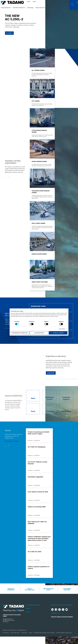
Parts (28, 616)
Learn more (51, 380)
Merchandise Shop (48, 597)
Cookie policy (24, 640)
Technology (30, 8)
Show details (62, 329)
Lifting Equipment (6, 8)
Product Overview (11, 597)
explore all (10, 336)
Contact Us (55, 620)
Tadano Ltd (14, 638)
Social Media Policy (15, 640)
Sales (28, 619)
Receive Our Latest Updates (62, 612)
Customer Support (67, 597)
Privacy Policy (6, 640)
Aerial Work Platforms (19, 8)
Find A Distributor (30, 597)
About (49, 8)
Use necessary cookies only (20, 333)
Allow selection (39, 333)
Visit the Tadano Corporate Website (62, 624)
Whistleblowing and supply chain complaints (44, 640)
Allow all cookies (58, 333)
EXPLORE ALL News (12, 449)
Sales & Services (40, 8)
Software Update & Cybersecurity (64, 640)
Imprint (31, 640)
